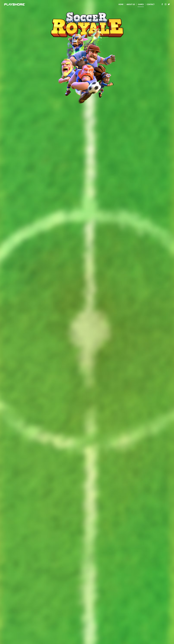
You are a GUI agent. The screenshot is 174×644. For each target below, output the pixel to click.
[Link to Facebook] (162, 4)
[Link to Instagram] (166, 4)
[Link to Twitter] (169, 4)
